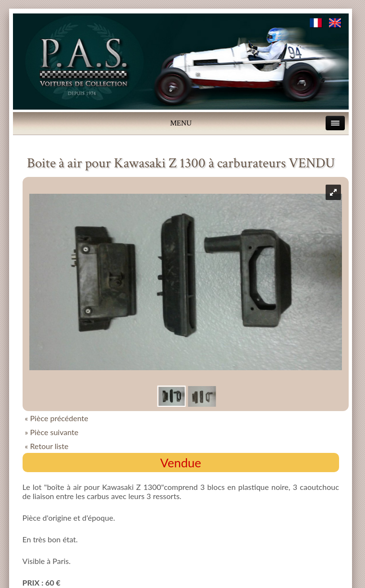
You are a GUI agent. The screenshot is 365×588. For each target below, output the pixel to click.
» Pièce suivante (52, 432)
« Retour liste (47, 446)
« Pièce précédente (57, 418)
